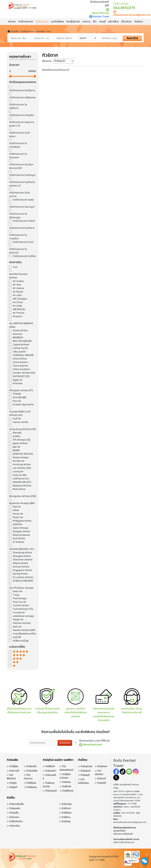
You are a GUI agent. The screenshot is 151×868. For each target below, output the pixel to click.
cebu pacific (19, 352)
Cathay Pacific (20, 348)
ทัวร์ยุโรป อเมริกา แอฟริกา (58, 760)
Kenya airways (21, 457)
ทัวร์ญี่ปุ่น (12, 766)
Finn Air (17, 401)
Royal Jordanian (21, 535)
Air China (18, 302)
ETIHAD (17, 394)
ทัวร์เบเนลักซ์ (50, 777)
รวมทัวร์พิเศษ (57, 22)
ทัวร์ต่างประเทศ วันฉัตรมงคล (18, 156)
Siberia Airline (20, 563)
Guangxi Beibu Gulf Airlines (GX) (20, 413)
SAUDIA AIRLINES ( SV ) (22, 549)
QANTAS (17, 524)
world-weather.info (23, 673)
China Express (21, 366)
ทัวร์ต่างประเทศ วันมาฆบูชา (22, 207)
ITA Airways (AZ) (22, 440)
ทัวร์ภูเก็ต (100, 783)
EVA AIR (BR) (20, 397)
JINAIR (16, 450)
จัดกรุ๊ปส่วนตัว (73, 22)
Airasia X (17, 316)
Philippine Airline (22, 521)
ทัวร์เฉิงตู (65, 821)
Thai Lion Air (20, 602)
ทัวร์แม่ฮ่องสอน (83, 781)
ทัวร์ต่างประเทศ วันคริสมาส (22, 90)
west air (17, 627)
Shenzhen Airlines (23, 560)
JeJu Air (17, 447)
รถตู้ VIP (17, 637)
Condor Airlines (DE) (24, 373)
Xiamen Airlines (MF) (24, 630)
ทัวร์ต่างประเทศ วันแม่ (23, 242)
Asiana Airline (20, 331)
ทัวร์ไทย (83, 760)
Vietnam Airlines (22, 623)
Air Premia (19, 313)
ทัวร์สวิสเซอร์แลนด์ (66, 768)
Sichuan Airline (21, 567)
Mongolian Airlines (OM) (23, 496)
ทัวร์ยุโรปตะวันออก (65, 776)
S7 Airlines (19, 542)
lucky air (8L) (20, 475)
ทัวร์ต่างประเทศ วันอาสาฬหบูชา (18, 145)
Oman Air (18, 514)
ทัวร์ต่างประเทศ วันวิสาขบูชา (22, 175)
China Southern (21, 369)
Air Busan (18, 292)
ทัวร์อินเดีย (30, 766)
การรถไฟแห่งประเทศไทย (24, 634)
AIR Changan (20, 299)
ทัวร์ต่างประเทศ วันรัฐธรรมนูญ (18, 216)
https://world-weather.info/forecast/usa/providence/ (28, 675)
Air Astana (18, 288)
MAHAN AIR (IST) (22, 482)
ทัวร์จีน (11, 798)
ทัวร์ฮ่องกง (30, 787)
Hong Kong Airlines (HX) (22, 429)
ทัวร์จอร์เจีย (31, 771)
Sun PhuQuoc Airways (21, 588)
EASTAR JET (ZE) (21, 376)
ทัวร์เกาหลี (13, 771)
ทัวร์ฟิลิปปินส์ (11, 777)
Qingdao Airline (21, 531)
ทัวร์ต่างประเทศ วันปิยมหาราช (20, 194)
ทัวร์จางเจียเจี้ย (15, 804)
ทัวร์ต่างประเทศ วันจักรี (24, 221)
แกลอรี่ (102, 22)
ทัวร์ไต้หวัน (30, 783)
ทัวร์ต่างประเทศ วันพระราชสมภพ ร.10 (22, 124)
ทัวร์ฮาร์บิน (65, 804)
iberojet (17, 433)
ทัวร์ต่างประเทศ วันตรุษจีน (22, 115)
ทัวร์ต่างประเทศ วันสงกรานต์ (18, 251)
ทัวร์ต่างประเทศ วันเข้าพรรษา (20, 135)
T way (16, 595)
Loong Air (18, 472)
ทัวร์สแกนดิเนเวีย (49, 785)
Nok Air (17, 507)
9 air (15, 267)
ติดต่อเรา (139, 22)
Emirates (18, 383)
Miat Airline (19, 489)
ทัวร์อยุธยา (84, 771)
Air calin (17, 295)
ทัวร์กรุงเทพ (85, 766)
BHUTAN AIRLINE (22, 341)
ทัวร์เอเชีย (12, 760)
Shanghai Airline (22, 556)
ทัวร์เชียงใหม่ (99, 773)
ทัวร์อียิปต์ (49, 766)
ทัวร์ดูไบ (12, 783)
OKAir (16, 510)
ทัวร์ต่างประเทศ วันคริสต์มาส (18, 106)
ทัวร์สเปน (65, 782)
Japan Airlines (20, 443)
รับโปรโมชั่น (65, 743)
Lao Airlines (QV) (22, 468)
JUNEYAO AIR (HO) (23, 454)
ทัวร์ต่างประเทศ (26, 22)
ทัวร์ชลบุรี (84, 775)
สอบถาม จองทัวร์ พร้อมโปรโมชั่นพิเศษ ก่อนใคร (75, 703)
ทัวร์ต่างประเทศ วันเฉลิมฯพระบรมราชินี (21, 166)
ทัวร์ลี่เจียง (65, 813)
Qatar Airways (21, 528)
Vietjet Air (18, 620)
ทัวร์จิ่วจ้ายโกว (15, 821)
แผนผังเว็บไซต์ (119, 831)
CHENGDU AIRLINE (23, 355)
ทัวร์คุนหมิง (13, 808)
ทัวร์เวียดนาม (28, 777)
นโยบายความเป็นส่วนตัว (123, 834)
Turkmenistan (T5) (23, 609)
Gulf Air (17, 419)
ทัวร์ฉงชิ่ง (13, 813)
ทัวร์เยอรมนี (50, 791)
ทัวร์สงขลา (101, 766)
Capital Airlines (21, 345)
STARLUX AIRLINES (23, 581)
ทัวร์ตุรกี (12, 787)
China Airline (20, 359)
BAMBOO (18, 338)
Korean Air (19, 461)
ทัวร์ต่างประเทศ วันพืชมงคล (22, 98)
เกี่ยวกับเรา (127, 22)
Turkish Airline (21, 605)
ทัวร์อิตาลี (65, 786)
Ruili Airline (19, 539)
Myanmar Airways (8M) (22, 503)
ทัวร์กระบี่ (100, 779)
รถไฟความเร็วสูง (21, 641)
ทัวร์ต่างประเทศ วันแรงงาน (22, 228)
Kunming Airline (22, 464)
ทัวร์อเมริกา (50, 771)
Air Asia (17, 285)
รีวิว (95, 22)
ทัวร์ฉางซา (13, 817)
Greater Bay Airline (23, 405)
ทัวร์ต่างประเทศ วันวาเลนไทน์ (18, 237)
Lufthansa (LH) (21, 479)
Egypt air (18, 380)
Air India (17, 306)
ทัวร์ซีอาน (65, 817)
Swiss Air (18, 591)
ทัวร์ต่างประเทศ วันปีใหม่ (24, 256)
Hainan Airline (21, 422)
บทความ (86, 22)
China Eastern (20, 362)
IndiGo (17, 436)
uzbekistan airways (23, 616)
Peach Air (18, 517)
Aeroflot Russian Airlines (18, 276)
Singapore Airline (22, 570)
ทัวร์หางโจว (13, 826)
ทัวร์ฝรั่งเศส (66, 791)
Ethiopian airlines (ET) (21, 390)
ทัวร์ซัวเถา (65, 808)
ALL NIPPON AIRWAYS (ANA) (21, 325)
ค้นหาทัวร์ (132, 38)
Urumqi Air (19, 613)
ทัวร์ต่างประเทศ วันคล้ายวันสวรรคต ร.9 (22, 184)
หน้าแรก (12, 22)
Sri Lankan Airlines (23, 577)
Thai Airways (20, 598)
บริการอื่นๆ (113, 22)
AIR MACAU (19, 309)
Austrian (17, 334)
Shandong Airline (22, 553)
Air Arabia (18, 281)
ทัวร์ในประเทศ (42, 22)
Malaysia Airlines (22, 486)
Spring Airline (20, 574)
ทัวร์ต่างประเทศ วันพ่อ (23, 200)
